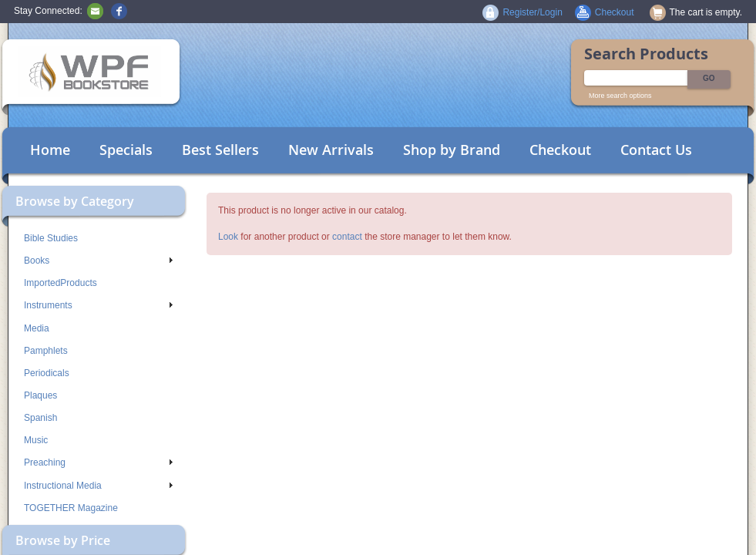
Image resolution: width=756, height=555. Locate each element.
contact (347, 237)
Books (98, 261)
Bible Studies (51, 238)
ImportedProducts (60, 283)
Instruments (98, 305)
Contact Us (656, 150)
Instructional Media (98, 486)
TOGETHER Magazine (71, 508)
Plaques (40, 395)
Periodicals (47, 373)
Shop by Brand (452, 150)
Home (50, 150)
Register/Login (532, 12)
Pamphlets (46, 351)
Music (36, 440)
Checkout (560, 150)
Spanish (40, 418)
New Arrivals (331, 150)
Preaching (98, 462)
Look (228, 237)
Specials (126, 150)
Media (37, 328)
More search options (620, 96)
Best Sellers (220, 150)
